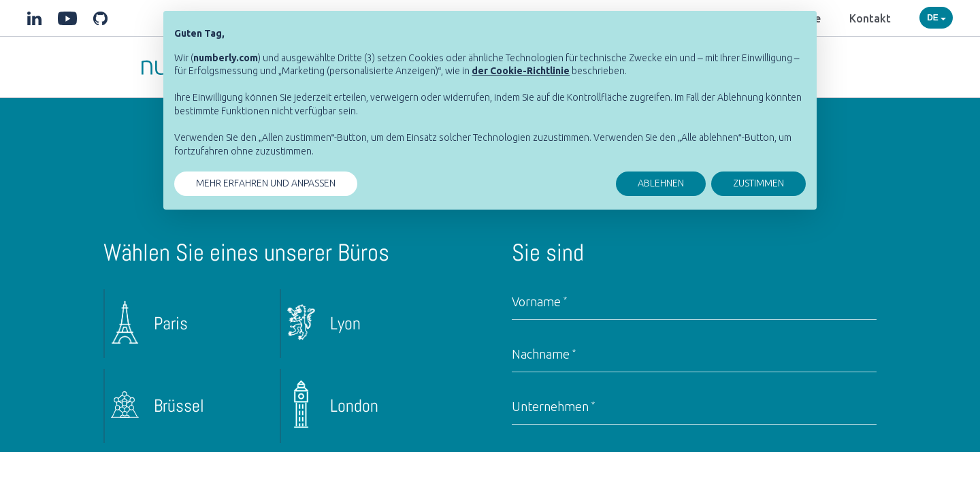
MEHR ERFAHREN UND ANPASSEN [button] (266, 183)
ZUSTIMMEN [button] (758, 183)
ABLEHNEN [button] (661, 183)
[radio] (188, 324)
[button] (521, 71)
